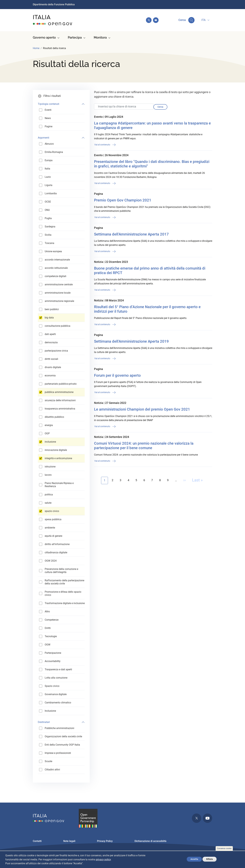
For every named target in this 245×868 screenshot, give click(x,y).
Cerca (160, 107)
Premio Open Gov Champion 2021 (123, 200)
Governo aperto (44, 37)
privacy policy (103, 859)
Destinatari (44, 722)
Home (36, 48)
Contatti (37, 841)
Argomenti (44, 138)
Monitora (100, 37)
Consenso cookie (224, 848)
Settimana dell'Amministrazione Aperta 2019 (131, 341)
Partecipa (75, 37)
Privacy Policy (105, 841)
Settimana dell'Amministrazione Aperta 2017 (131, 234)
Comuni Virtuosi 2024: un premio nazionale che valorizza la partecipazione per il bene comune (144, 446)
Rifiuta (210, 859)
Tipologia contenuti (49, 104)
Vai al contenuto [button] (105, 145)
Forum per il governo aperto (117, 375)
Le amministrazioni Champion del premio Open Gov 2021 (142, 409)
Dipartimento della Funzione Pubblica (54, 4)
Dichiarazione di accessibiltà (150, 841)
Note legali (69, 841)
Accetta (194, 859)
